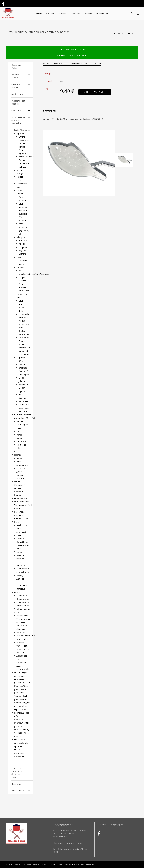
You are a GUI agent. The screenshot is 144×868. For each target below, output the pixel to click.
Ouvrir (17, 592)
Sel (18, 431)
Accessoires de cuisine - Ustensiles (18, 120)
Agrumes (21, 133)
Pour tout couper (16, 76)
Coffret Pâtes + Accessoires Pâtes (23, 545)
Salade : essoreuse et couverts (22, 261)
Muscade (21, 438)
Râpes (21, 361)
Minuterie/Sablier (22, 502)
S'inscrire (88, 14)
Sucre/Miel (21, 441)
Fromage (18, 455)
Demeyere (75, 14)
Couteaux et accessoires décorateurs (24, 408)
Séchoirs (20, 539)
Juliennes (23, 364)
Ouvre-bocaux (23, 599)
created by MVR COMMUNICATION (64, 864)
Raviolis (20, 535)
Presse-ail (23, 240)
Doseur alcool (23, 616)
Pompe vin (21, 632)
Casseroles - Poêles (17, 66)
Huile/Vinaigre (21, 673)
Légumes (21, 358)
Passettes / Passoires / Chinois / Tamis (21, 515)
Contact (63, 14)
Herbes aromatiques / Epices (23, 425)
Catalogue (51, 14)
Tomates (20, 267)
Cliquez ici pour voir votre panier (72, 55)
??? (18, 452)
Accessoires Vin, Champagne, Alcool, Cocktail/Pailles (23, 663)
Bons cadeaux (18, 791)
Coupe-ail (23, 247)
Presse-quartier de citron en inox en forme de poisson (72, 63)
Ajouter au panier (95, 92)
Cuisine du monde (16, 86)
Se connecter (102, 14)
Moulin (20, 458)
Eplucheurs (24, 338)
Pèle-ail (22, 244)
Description (49, 111)
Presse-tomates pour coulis (24, 287)
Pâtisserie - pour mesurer (19, 102)
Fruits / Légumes (22, 130)
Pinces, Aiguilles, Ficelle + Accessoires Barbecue (22, 582)
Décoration (16, 784)
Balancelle (23, 401)
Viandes (18, 552)
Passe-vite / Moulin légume (24, 388)
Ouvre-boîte (22, 596)
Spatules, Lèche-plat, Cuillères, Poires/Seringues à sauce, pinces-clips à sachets (22, 703)
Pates (17, 522)
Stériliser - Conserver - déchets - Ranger (17, 773)
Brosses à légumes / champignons (25, 371)
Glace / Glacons (21, 498)
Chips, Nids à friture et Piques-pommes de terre (24, 321)
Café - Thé (16, 111)
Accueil (39, 14)
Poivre (19, 435)
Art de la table (18, 94)
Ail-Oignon (21, 237)
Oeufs (17, 482)
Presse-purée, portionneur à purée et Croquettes (24, 348)
